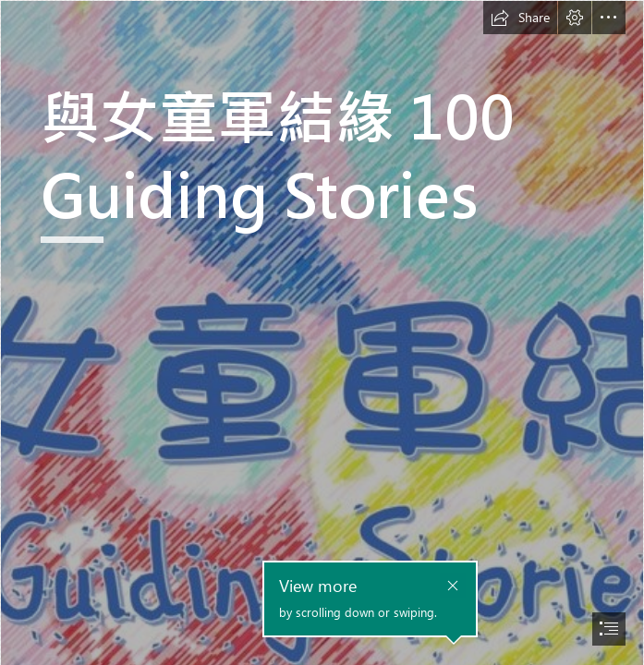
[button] (520, 18)
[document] (322, 332)
